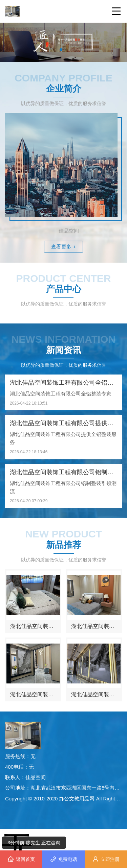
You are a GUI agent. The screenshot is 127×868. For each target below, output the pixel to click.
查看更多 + (63, 247)
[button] (61, 50)
